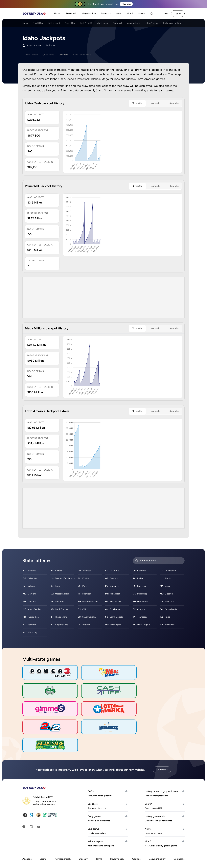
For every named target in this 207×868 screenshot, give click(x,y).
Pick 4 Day (75, 24)
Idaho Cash (110, 24)
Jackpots (68, 55)
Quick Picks (51, 55)
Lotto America (166, 24)
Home (57, 13)
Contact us (162, 749)
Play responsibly (63, 838)
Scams (43, 838)
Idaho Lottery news (88, 55)
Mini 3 (130, 13)
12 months (129, 103)
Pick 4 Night (93, 24)
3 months (172, 103)
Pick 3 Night (57, 24)
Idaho (25, 24)
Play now (126, 4)
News (118, 13)
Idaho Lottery (32, 55)
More (142, 13)
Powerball (71, 13)
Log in (178, 14)
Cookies (136, 838)
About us (27, 838)
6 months (151, 103)
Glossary (83, 838)
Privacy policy (117, 838)
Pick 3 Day (39, 24)
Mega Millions (89, 13)
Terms (99, 838)
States (106, 13)
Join (165, 14)
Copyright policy (157, 838)
